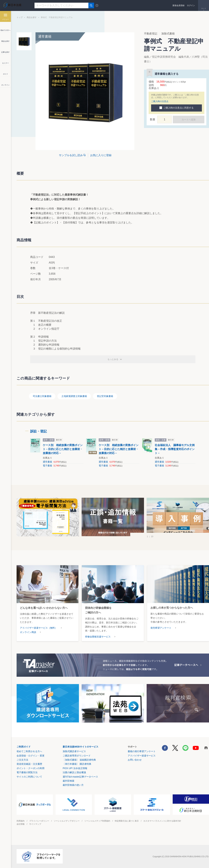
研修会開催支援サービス (98, 637)
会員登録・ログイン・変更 (31, 756)
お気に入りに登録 (101, 155)
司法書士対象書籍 (42, 396)
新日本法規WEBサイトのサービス (81, 747)
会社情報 (21, 824)
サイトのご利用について (29, 777)
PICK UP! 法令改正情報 (75, 768)
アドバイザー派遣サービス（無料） (38, 628)
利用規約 (21, 821)
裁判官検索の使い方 (73, 785)
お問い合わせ (135, 760)
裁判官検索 (69, 781)
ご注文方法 (22, 760)
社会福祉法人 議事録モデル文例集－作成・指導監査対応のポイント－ (175, 449)
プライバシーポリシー (39, 821)
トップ (20, 17)
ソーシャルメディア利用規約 (97, 821)
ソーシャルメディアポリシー (67, 821)
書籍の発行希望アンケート (142, 751)
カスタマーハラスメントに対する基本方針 (162, 821)
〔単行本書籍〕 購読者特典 (77, 764)
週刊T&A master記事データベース (80, 777)
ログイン (191, 5)
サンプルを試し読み (71, 155)
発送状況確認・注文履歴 (29, 764)
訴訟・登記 (38, 431)
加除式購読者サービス (74, 751)
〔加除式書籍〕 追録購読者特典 (79, 760)
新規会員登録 (178, 5)
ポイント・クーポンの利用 (31, 768)
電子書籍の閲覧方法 (27, 772)
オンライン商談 (28, 632)
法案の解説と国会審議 (74, 772)
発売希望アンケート (161, 628)
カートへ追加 (189, 120)
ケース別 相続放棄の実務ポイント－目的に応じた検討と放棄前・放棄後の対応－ (63, 449)
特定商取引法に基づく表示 (127, 821)
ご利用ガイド (24, 747)
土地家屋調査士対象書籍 (74, 396)
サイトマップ (35, 824)
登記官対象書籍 (105, 396)
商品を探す (32, 17)
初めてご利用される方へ (29, 751)
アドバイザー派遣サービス (142, 756)
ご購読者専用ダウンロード (77, 756)
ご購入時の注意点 (160, 101)
